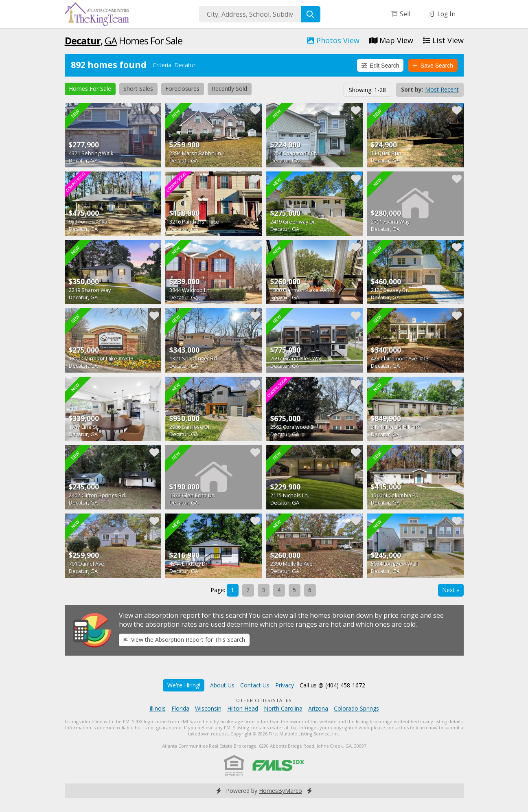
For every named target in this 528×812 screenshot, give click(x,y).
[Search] (311, 14)
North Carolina (283, 708)
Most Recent (442, 89)
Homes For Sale (90, 89)
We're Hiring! (184, 685)
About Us (222, 685)
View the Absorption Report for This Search (184, 640)
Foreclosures (182, 89)
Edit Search (380, 66)
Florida (180, 708)
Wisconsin (208, 708)
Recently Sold (229, 89)
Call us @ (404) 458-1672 (332, 685)
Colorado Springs (356, 708)
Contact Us (255, 685)
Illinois (158, 708)
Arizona (318, 708)
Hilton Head (243, 708)
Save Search (433, 66)
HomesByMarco (280, 791)
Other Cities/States (264, 700)
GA (111, 41)
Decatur (83, 41)
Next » (451, 590)
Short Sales (138, 89)
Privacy (285, 685)
